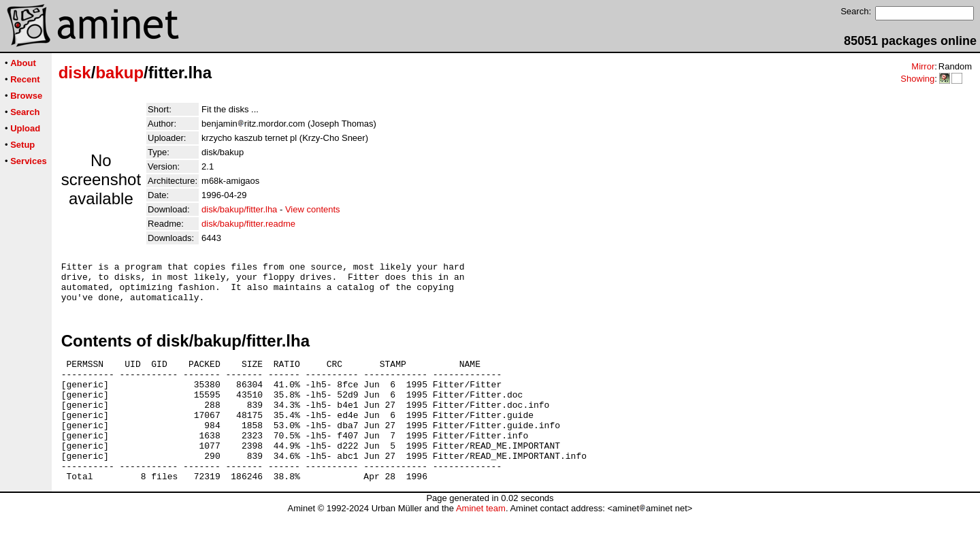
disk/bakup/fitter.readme (248, 224)
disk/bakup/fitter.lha (239, 209)
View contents (313, 209)
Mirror (923, 66)
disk (75, 73)
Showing (917, 79)
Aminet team (481, 541)
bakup (119, 73)
